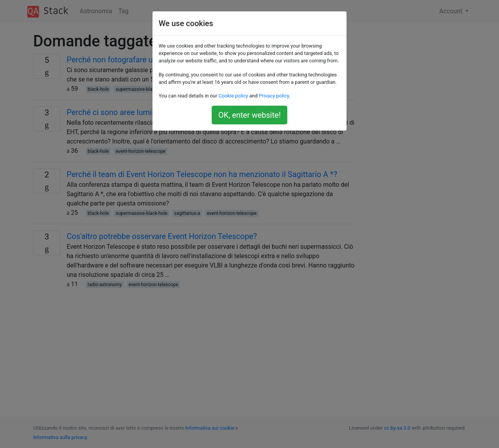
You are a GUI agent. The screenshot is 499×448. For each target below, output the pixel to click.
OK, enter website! (249, 115)
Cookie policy (233, 96)
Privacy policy (274, 96)
